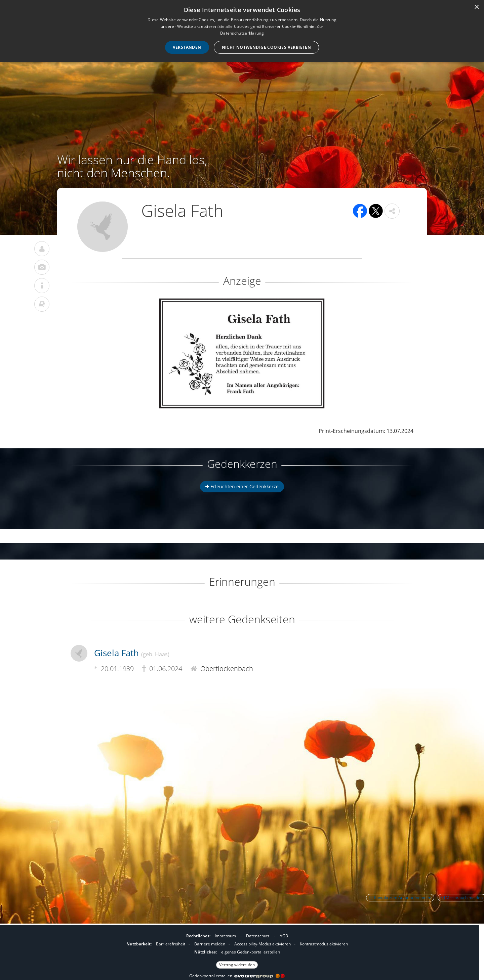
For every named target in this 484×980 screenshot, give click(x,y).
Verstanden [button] (187, 47)
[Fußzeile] (237, 949)
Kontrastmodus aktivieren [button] (324, 944)
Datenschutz (258, 936)
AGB (284, 936)
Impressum (225, 936)
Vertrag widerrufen (237, 965)
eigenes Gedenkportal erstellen (251, 952)
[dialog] (242, 31)
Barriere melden (210, 944)
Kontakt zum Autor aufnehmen (400, 898)
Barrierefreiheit (171, 944)
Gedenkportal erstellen (237, 976)
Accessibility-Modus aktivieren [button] (263, 944)
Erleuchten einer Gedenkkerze (242, 486)
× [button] (476, 7)
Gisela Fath (132, 653)
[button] (392, 211)
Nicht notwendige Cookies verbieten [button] (267, 47)
